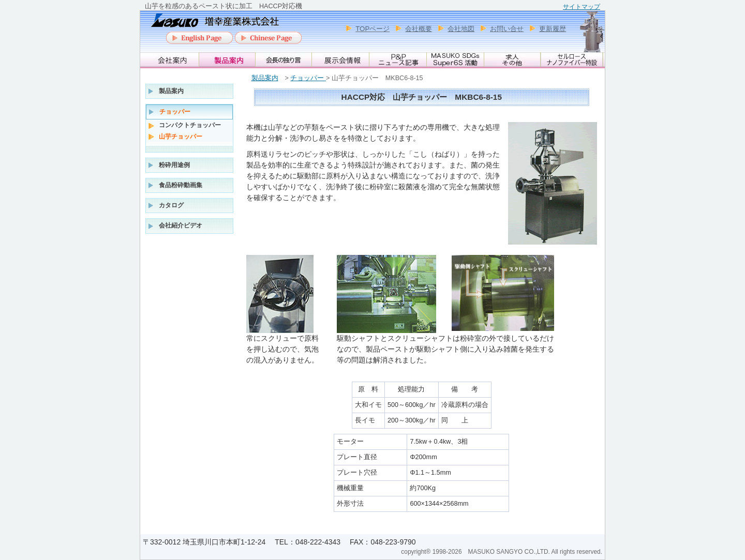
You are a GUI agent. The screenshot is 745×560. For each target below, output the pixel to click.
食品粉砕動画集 (181, 185)
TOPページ (373, 29)
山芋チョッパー (181, 137)
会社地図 (461, 29)
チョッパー (308, 78)
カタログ (171, 205)
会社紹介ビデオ (181, 225)
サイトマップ (582, 7)
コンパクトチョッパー (190, 125)
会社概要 (419, 29)
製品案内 (265, 78)
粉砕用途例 (174, 165)
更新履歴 (553, 29)
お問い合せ (507, 29)
